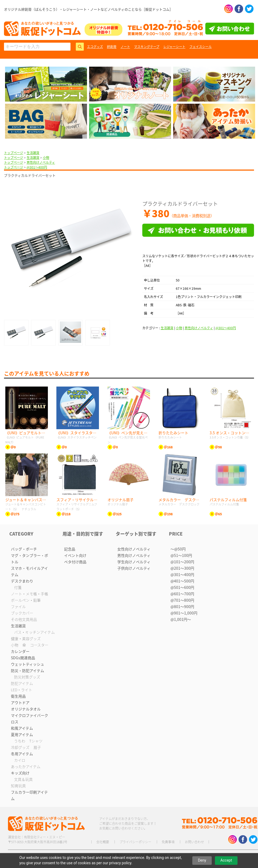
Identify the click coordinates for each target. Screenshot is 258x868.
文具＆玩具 (23, 779)
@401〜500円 (182, 581)
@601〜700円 (182, 594)
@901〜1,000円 (184, 613)
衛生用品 (18, 696)
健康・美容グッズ (26, 638)
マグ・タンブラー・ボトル (30, 558)
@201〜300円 (182, 568)
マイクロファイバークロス (30, 718)
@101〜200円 (182, 562)
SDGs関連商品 (23, 658)
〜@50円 (178, 549)
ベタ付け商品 (75, 562)
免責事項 (168, 842)
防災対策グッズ (27, 677)
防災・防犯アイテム (28, 670)
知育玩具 (18, 786)
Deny (202, 860)
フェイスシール (201, 47)
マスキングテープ (147, 47)
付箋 (18, 587)
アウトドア (20, 702)
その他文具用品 (24, 619)
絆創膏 (112, 47)
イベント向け (75, 555)
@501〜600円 (182, 587)
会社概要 (103, 842)
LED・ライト (22, 690)
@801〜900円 (182, 606)
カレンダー (20, 651)
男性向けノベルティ (41, 162)
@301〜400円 (37, 167)
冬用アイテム (22, 754)
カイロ (20, 760)
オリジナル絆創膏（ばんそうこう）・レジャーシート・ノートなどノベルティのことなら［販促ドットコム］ (88, 9)
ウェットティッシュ (28, 664)
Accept (226, 860)
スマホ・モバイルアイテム (29, 571)
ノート (125, 47)
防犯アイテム (22, 683)
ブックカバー (22, 613)
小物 (46, 158)
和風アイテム (22, 728)
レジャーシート (174, 47)
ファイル (18, 606)
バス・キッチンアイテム (34, 632)
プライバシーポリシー (135, 842)
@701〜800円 (182, 600)
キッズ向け (20, 773)
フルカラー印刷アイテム (29, 795)
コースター (39, 645)
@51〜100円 (181, 555)
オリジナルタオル (26, 709)
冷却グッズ (20, 747)
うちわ (20, 741)
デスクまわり (22, 581)
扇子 (37, 747)
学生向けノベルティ (134, 562)
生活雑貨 (33, 153)
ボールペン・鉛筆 (26, 600)
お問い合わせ (194, 842)
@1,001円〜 (181, 619)
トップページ (14, 153)
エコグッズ (95, 47)
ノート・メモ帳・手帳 (30, 594)
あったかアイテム (26, 766)
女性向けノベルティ (134, 549)
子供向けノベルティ (134, 568)
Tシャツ (36, 741)
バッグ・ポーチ (24, 549)
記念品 (70, 549)
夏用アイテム (22, 734)
